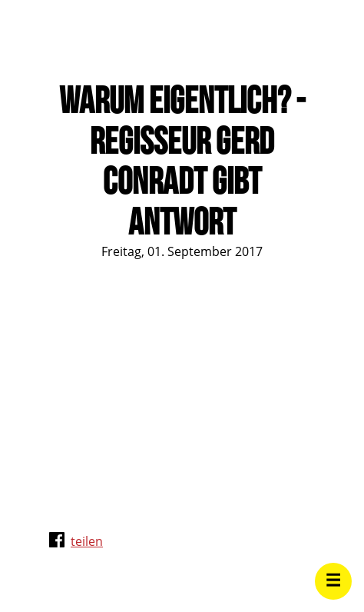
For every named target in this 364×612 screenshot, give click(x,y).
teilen (87, 541)
